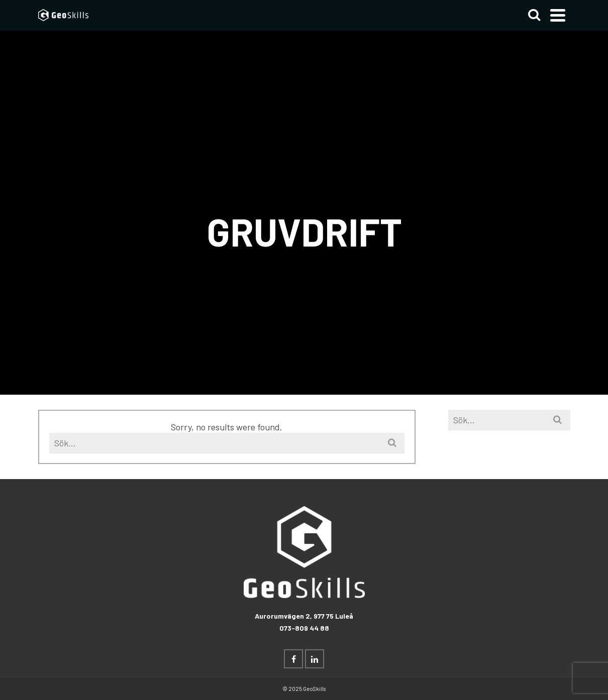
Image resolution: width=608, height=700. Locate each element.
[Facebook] (293, 659)
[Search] (534, 15)
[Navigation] (558, 15)
